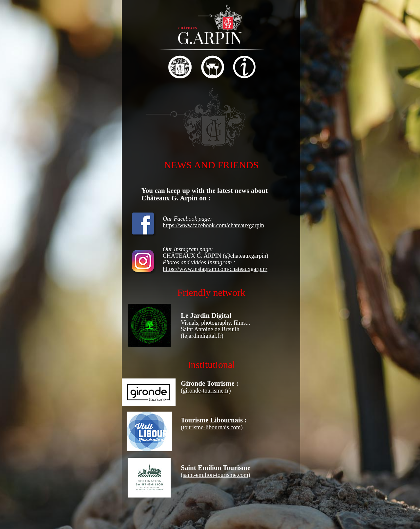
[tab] (86, 68)
